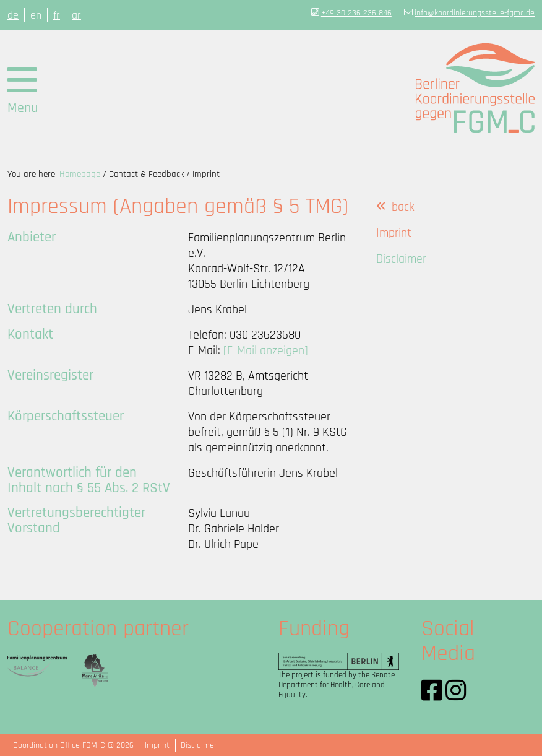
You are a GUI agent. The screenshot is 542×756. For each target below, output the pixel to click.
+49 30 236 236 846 (356, 13)
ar (76, 15)
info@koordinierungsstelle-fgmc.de (475, 13)
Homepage (80, 174)
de (13, 15)
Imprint (157, 745)
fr (57, 15)
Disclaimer (199, 745)
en (36, 15)
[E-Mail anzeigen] (266, 351)
